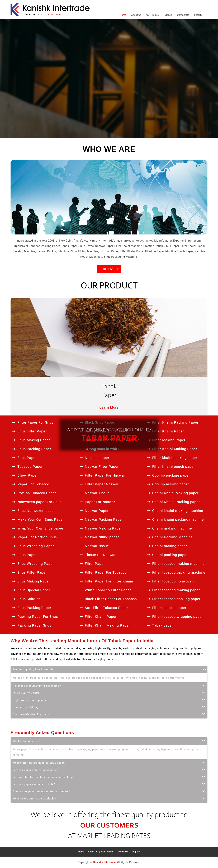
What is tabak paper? (26, 741)
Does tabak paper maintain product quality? (41, 791)
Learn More (109, 269)
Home (123, 15)
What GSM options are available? (34, 798)
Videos (168, 15)
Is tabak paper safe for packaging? (35, 770)
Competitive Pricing (26, 707)
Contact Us (183, 15)
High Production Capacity (29, 700)
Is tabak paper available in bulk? (34, 784)
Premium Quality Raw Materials (33, 669)
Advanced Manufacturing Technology (37, 686)
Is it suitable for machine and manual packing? (43, 777)
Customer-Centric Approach (31, 714)
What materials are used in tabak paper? (39, 763)
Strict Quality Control (27, 693)
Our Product (153, 15)
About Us (136, 15)
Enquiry (198, 15)
